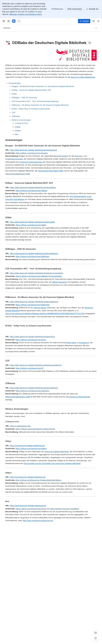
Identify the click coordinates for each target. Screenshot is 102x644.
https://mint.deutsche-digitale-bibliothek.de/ (28, 506)
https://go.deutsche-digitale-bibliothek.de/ (27, 446)
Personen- (79, 156)
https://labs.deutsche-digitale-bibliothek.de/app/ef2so (32, 337)
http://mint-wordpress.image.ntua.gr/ (38, 520)
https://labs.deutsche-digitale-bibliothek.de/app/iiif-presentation (37, 273)
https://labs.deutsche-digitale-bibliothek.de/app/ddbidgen (34, 253)
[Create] (84, 21)
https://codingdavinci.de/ (20, 426)
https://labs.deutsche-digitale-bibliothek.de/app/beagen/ (34, 150)
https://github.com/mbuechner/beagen (32, 153)
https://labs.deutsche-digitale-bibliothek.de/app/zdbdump (34, 388)
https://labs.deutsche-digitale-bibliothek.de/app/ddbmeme (34, 302)
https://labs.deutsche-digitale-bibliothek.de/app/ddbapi (33, 187)
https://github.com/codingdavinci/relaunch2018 (35, 429)
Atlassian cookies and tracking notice (26, 14)
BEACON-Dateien (61, 156)
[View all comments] (96, 633)
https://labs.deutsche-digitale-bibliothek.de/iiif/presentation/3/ (36, 365)
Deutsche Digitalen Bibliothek (57, 452)
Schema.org (84, 343)
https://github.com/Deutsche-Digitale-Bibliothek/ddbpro (39, 480)
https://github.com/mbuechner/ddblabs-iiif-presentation (39, 276)
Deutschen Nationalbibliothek (83, 77)
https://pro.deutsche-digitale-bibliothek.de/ (28, 477)
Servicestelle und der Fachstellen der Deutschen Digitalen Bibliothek (52, 463)
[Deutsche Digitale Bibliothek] (14, 21)
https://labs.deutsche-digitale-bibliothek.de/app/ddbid (32, 222)
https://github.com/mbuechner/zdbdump (32, 391)
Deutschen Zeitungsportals (31, 162)
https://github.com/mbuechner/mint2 (31, 509)
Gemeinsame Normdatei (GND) (51, 171)
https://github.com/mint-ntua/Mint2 (65, 509)
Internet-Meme (40, 308)
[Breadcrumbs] (7, 28)
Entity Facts (71, 343)
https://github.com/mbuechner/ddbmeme (33, 305)
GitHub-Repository (60, 282)
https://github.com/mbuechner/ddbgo (31, 448)
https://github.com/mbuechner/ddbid (31, 225)
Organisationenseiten (14, 159)
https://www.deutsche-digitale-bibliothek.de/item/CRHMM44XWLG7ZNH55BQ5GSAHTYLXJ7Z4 (45, 313)
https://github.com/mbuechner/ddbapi (31, 190)
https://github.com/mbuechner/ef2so (31, 340)
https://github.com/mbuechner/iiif (29, 368)
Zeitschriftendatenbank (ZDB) (18, 174)
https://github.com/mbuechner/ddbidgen (32, 256)
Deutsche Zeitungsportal (80, 397)
